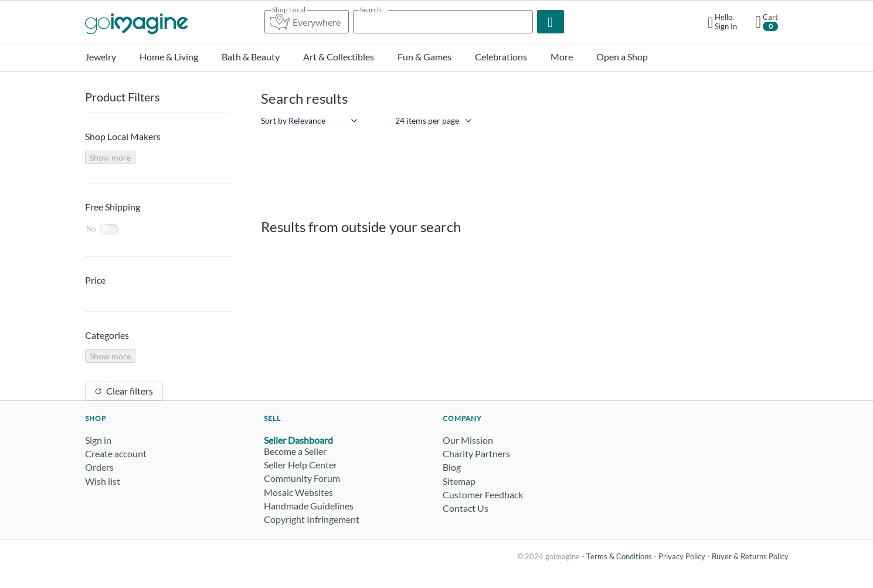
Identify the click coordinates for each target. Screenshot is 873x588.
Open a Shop (622, 57)
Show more (110, 157)
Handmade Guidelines (309, 506)
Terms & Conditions (619, 556)
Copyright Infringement (312, 519)
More (562, 57)
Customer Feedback (483, 494)
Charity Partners (476, 453)
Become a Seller (295, 451)
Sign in (98, 440)
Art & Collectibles (339, 57)
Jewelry (101, 57)
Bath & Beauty (251, 57)
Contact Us (466, 508)
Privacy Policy (682, 556)
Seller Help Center (300, 465)
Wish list (103, 481)
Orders (99, 467)
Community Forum (302, 478)
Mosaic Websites (298, 492)
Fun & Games (424, 57)
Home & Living (169, 57)
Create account (116, 453)
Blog (452, 467)
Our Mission (468, 440)
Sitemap (459, 481)
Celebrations (501, 57)
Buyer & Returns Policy (750, 556)
